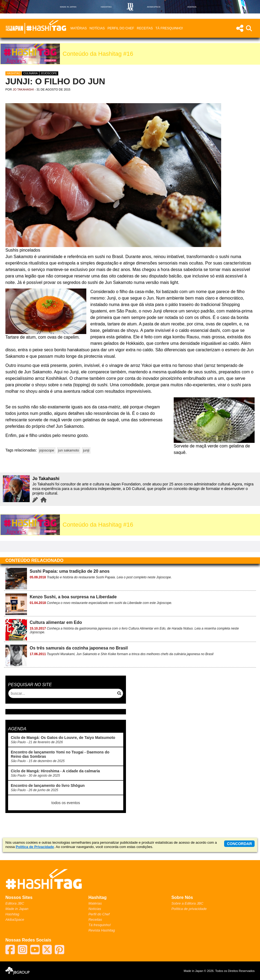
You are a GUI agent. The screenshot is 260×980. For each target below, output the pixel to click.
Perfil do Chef (121, 28)
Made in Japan (17, 909)
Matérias (78, 28)
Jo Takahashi (23, 89)
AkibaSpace (15, 920)
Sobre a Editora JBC (187, 903)
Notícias (97, 28)
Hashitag (13, 73)
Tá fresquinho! (169, 28)
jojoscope (47, 450)
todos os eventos (66, 803)
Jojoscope (49, 73)
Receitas (145, 28)
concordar (239, 844)
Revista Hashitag (102, 930)
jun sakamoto (69, 450)
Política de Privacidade (35, 847)
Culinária (30, 73)
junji (86, 450)
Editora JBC (15, 903)
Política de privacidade (189, 909)
